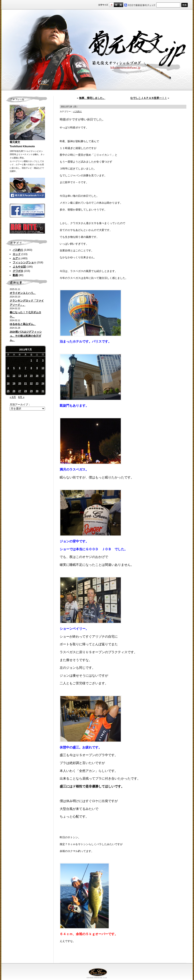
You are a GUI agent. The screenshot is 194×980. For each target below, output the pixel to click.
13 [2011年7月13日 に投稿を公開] (20, 376)
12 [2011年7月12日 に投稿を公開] (14, 376)
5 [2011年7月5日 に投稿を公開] (14, 368)
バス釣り (18, 250)
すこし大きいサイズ (116, 5)
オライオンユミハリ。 (23, 293)
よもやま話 (19, 267)
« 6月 (13, 397)
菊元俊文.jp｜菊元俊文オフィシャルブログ (97, 50)
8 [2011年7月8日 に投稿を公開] (31, 368)
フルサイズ (121, 5)
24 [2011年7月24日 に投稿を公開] (43, 383)
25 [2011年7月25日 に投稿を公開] (8, 391)
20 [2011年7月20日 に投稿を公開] (20, 383)
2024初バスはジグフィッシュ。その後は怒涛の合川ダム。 (26, 336)
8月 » (21, 397)
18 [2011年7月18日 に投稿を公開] (8, 383)
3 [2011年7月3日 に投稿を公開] (43, 360)
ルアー (17, 258)
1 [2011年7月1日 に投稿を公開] (31, 360)
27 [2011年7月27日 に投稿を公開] (20, 391)
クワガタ (18, 271)
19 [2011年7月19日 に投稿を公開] (14, 383)
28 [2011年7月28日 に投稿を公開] (26, 391)
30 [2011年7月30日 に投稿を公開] (37, 391)
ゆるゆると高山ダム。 (23, 324)
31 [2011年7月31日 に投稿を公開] (43, 391)
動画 (15, 275)
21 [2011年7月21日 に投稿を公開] (26, 383)
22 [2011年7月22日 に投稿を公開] (31, 383)
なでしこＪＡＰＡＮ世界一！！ (149, 98)
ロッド (17, 254)
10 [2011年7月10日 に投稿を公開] (43, 368)
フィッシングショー (25, 262)
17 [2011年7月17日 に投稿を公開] (43, 376)
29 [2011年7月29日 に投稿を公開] (31, 391)
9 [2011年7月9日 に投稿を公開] (37, 368)
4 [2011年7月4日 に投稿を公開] (8, 368)
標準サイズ (111, 5)
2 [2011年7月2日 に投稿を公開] (37, 360)
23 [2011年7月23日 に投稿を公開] (37, 383)
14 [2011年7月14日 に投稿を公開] (26, 376)
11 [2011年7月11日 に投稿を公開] (8, 376)
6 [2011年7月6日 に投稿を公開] (20, 368)
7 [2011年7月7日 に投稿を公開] (26, 368)
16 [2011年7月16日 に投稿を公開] (37, 376)
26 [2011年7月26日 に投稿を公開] (14, 391)
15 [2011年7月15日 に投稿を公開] (31, 376)
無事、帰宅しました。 (92, 98)
